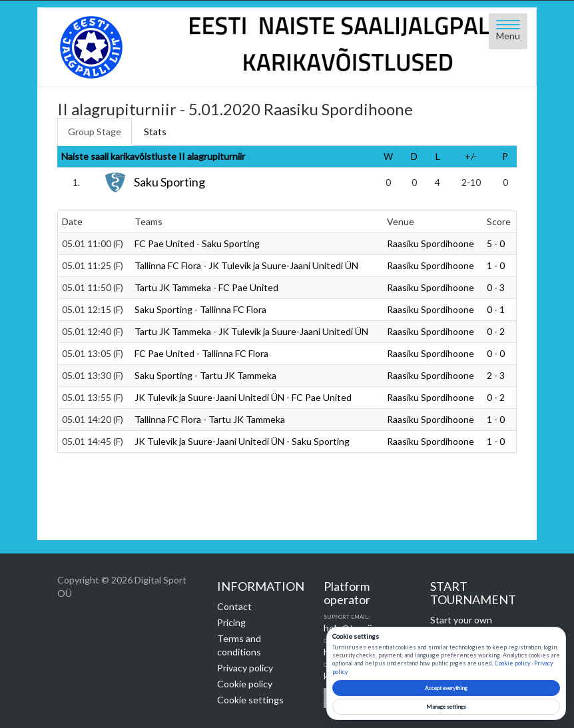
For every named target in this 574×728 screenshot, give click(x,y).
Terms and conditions (239, 645)
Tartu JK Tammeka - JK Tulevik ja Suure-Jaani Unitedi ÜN (251, 331)
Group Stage (95, 132)
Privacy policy (245, 668)
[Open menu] (508, 31)
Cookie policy (245, 684)
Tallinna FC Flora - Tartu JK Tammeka (210, 419)
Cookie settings (250, 700)
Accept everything (446, 688)
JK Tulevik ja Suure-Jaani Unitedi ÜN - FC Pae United (243, 397)
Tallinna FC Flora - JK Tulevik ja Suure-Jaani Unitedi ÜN (246, 265)
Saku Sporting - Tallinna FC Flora (200, 309)
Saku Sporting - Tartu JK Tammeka (205, 375)
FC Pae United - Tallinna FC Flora (201, 353)
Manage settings (446, 707)
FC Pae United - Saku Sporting (197, 243)
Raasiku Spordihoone (430, 243)
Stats (155, 132)
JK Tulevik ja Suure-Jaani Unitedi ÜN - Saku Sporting (242, 441)
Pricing (231, 622)
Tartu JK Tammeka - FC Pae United (206, 287)
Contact (234, 606)
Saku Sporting (169, 182)
